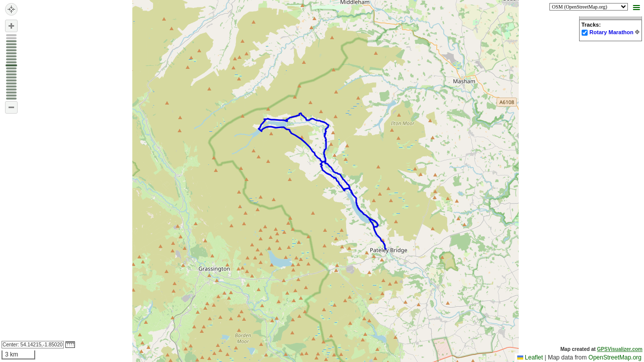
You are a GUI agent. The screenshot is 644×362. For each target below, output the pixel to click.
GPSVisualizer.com (620, 349)
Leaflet (530, 357)
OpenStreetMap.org (615, 357)
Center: (33, 345)
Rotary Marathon (612, 32)
